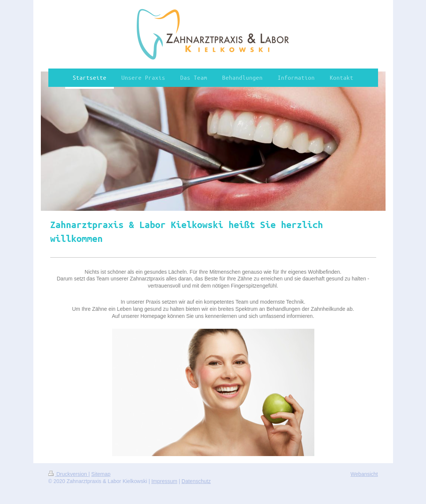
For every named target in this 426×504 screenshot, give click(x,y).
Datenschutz (196, 481)
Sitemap (101, 474)
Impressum (164, 481)
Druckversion (68, 474)
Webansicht (364, 474)
